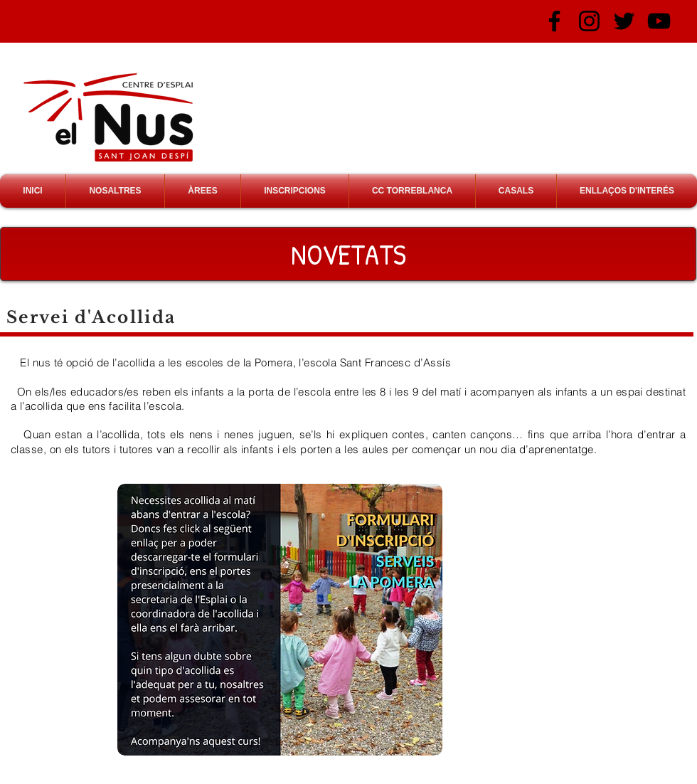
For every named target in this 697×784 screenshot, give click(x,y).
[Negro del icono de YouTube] (659, 21)
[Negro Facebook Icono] (554, 21)
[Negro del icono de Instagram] (589, 21)
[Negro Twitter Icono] (624, 21)
